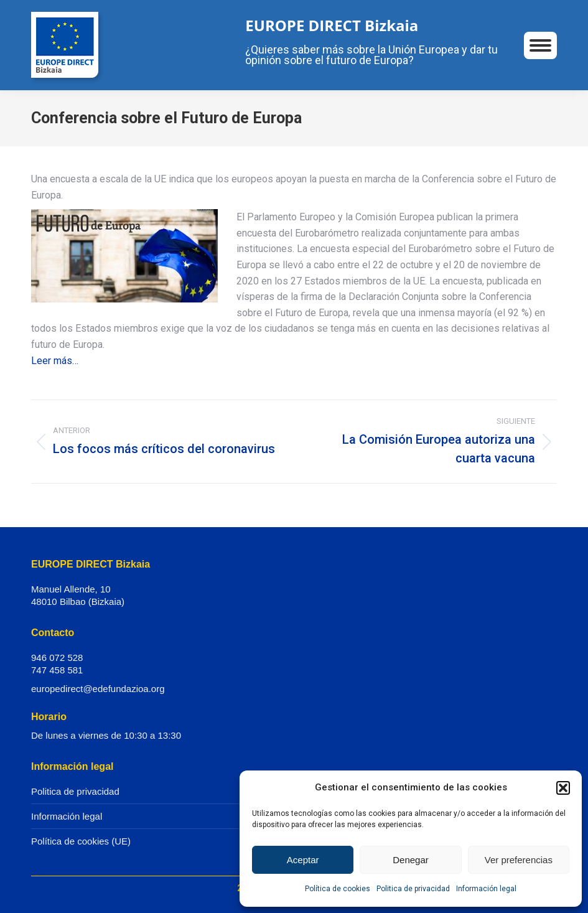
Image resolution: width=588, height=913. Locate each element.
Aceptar (303, 860)
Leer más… (55, 361)
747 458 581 (57, 670)
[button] (563, 788)
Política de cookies (338, 889)
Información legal (486, 889)
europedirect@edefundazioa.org (98, 689)
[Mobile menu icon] (540, 45)
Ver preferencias (519, 860)
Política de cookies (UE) (81, 841)
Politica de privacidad (413, 889)
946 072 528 (57, 658)
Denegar (411, 860)
